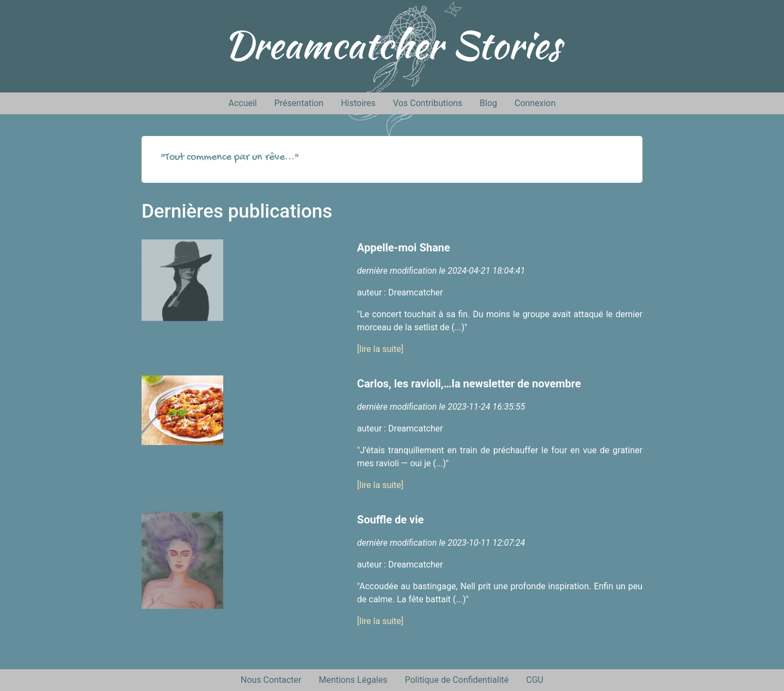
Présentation (299, 103)
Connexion (535, 103)
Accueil (242, 103)
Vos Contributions (428, 103)
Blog (488, 103)
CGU (535, 680)
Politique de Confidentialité (457, 680)
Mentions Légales (353, 680)
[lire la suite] (380, 349)
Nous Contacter (271, 680)
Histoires (358, 103)
